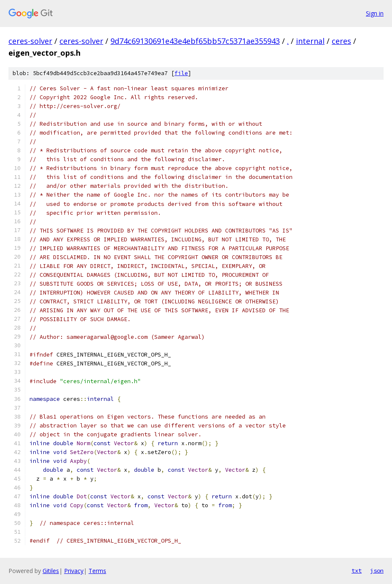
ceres (341, 41)
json (377, 570)
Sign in (375, 13)
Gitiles (51, 571)
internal (310, 41)
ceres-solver (30, 41)
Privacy (74, 571)
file (181, 73)
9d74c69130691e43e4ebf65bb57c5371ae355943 (195, 41)
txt (357, 570)
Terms (97, 571)
